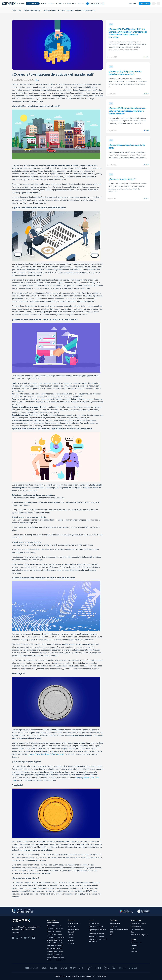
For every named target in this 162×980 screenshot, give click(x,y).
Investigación (71, 3)
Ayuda (81, 3)
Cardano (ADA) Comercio (55, 946)
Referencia (113, 926)
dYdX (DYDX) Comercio (54, 954)
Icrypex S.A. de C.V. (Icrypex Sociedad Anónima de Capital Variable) (26, 928)
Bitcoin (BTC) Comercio (54, 926)
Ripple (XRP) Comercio (54, 932)
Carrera (71, 938)
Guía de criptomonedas (33, 10)
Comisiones (135, 946)
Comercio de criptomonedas (56, 960)
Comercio (33, 3)
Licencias (71, 935)
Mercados (21, 3)
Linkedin (33, 938)
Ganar (51, 3)
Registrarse (145, 3)
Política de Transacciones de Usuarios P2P (98, 940)
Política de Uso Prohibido (97, 934)
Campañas (72, 926)
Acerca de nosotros (74, 923)
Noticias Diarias (50, 10)
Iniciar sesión (133, 3)
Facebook (13, 938)
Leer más (146, 57)
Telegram (29, 938)
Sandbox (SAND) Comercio (56, 957)
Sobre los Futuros (73, 929)
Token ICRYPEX (94, 4)
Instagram (21, 938)
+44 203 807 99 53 (25, 912)
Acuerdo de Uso (94, 923)
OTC (111, 932)
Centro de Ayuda (136, 943)
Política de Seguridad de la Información (98, 930)
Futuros (44, 3)
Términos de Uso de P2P (97, 937)
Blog (20, 10)
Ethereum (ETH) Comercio (55, 929)
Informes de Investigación (85, 10)
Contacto (71, 943)
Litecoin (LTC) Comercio (55, 934)
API (111, 935)
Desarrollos (72, 932)
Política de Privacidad (96, 926)
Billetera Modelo (115, 923)
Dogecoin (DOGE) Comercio (56, 937)
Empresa (60, 3)
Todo (14, 10)
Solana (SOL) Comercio (55, 949)
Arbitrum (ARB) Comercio (55, 943)
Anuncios (71, 940)
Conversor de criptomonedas (119, 929)
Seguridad (134, 951)
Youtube (25, 938)
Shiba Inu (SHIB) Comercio (55, 940)
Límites (133, 948)
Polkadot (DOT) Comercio (55, 951)
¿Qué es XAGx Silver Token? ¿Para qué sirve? (46, 754)
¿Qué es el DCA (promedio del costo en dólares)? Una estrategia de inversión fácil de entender (127, 111)
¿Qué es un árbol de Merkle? (122, 179)
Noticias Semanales (65, 10)
